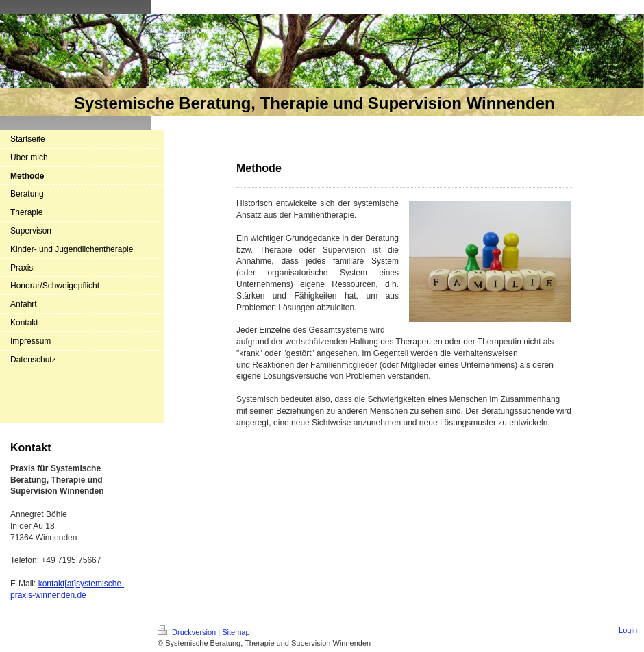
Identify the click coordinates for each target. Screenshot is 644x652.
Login (628, 630)
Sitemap (236, 632)
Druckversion (188, 632)
